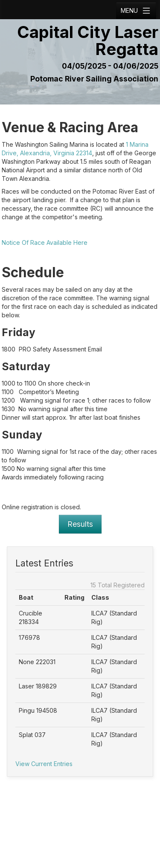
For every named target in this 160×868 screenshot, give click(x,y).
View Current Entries (44, 764)
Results (80, 524)
